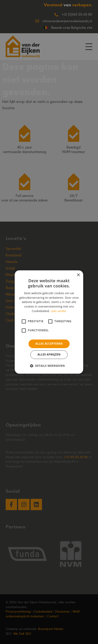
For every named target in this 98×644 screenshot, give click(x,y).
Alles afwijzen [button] (49, 355)
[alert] (49, 322)
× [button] (78, 275)
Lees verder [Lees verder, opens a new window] (58, 311)
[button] (49, 366)
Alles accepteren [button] (49, 344)
